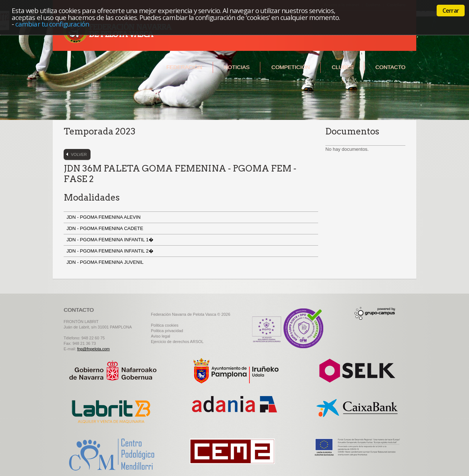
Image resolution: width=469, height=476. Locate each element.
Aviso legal (161, 336)
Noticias (237, 67)
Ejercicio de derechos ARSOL (177, 342)
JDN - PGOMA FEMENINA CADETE (106, 228)
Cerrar (451, 11)
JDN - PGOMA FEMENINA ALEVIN (105, 217)
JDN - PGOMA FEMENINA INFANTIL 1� (111, 240)
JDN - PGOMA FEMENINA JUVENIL (106, 262)
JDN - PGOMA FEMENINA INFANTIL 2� (111, 251)
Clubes (342, 67)
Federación (184, 67)
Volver (79, 154)
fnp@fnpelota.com (93, 349)
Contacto (390, 67)
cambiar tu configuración (52, 24)
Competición (290, 67)
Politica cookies (165, 325)
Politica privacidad (167, 331)
